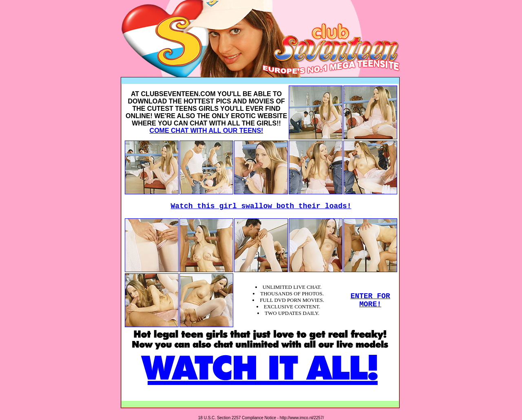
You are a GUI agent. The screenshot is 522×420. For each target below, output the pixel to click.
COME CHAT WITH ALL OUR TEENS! (207, 131)
